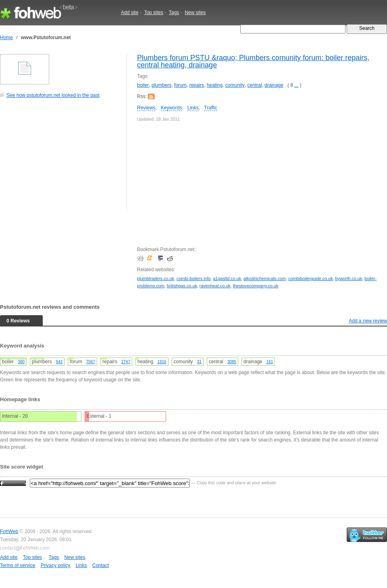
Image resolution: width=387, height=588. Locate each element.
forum (180, 85)
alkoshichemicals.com (265, 278)
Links (193, 108)
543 (59, 362)
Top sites (153, 13)
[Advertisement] (60, 159)
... (296, 85)
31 (199, 362)
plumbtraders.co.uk (156, 278)
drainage (274, 85)
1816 (162, 362)
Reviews (146, 108)
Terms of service (18, 565)
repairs (197, 85)
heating (215, 85)
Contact (101, 565)
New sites (195, 13)
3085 (232, 362)
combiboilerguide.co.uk (310, 278)
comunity (235, 85)
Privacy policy (55, 565)
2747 (126, 362)
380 (21, 362)
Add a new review (368, 321)
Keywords (172, 108)
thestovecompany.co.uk (256, 286)
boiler (143, 85)
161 (270, 362)
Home (6, 38)
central (255, 85)
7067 (91, 362)
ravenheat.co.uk (215, 286)
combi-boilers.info (194, 278)
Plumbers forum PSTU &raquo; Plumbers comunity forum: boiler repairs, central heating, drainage (253, 61)
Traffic (211, 108)
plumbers (161, 85)
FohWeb (9, 532)
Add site (130, 13)
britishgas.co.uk (182, 286)
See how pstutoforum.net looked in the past (53, 95)
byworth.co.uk (349, 278)
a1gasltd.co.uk (227, 278)
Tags (174, 13)
